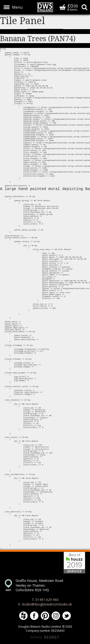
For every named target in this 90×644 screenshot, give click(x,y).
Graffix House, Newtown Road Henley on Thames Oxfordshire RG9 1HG (39, 585)
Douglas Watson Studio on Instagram (56, 616)
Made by (45, 637)
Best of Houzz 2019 (74, 563)
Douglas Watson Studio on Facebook (34, 616)
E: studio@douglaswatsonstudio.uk (45, 604)
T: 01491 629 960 (45, 600)
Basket (63, 7)
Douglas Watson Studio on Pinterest (45, 616)
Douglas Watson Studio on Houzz (23, 616)
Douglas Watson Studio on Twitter (67, 616)
